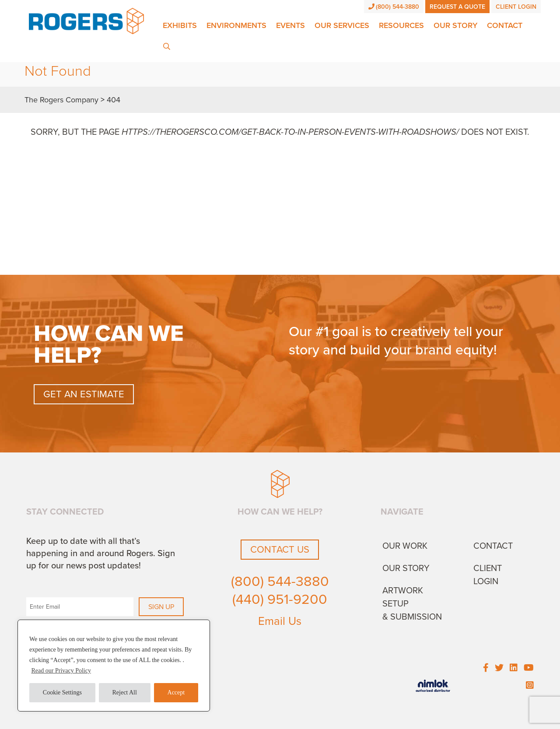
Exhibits (180, 25)
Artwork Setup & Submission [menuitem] (412, 604)
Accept (176, 692)
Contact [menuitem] (493, 546)
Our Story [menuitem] (406, 568)
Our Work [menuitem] (405, 546)
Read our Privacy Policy (61, 671)
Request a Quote (457, 7)
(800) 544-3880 (394, 7)
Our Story (455, 25)
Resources (401, 25)
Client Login (516, 7)
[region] (114, 666)
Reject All (125, 692)
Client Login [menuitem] (488, 575)
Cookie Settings (62, 692)
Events (290, 25)
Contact (505, 25)
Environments (236, 25)
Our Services (342, 25)
